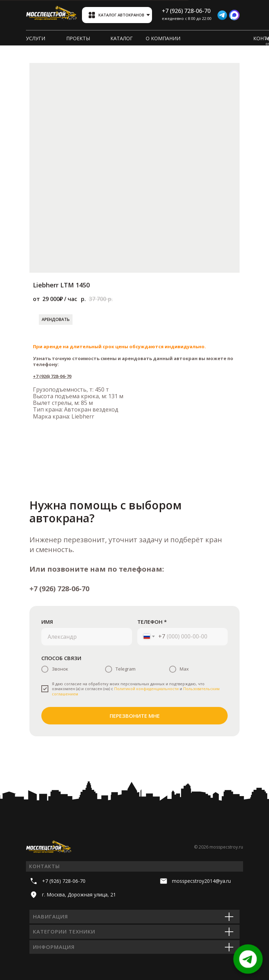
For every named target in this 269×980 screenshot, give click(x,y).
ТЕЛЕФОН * (152, 622)
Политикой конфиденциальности (146, 689)
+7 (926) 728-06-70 (52, 376)
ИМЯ (47, 622)
